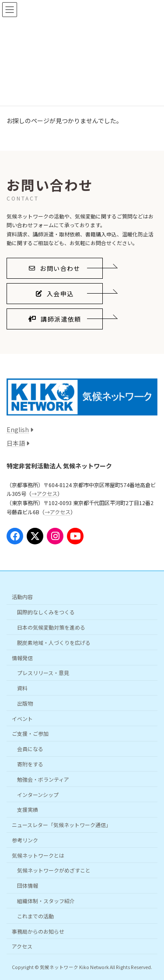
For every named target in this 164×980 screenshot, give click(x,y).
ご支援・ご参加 (30, 733)
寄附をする (30, 764)
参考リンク (25, 840)
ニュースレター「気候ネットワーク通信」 (61, 825)
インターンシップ (38, 794)
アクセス (22, 946)
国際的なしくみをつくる (46, 612)
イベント (22, 718)
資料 (22, 688)
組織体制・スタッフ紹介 (46, 901)
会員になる (30, 749)
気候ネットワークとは (38, 855)
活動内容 (22, 597)
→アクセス (44, 494)
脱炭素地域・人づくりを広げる (54, 642)
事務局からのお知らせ (38, 931)
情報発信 (22, 657)
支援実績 (28, 809)
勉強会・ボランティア (43, 779)
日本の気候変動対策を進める (51, 627)
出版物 (25, 703)
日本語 (16, 443)
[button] (55, 268)
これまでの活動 (35, 916)
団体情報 (28, 885)
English (18, 429)
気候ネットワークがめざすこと (54, 870)
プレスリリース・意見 (43, 673)
